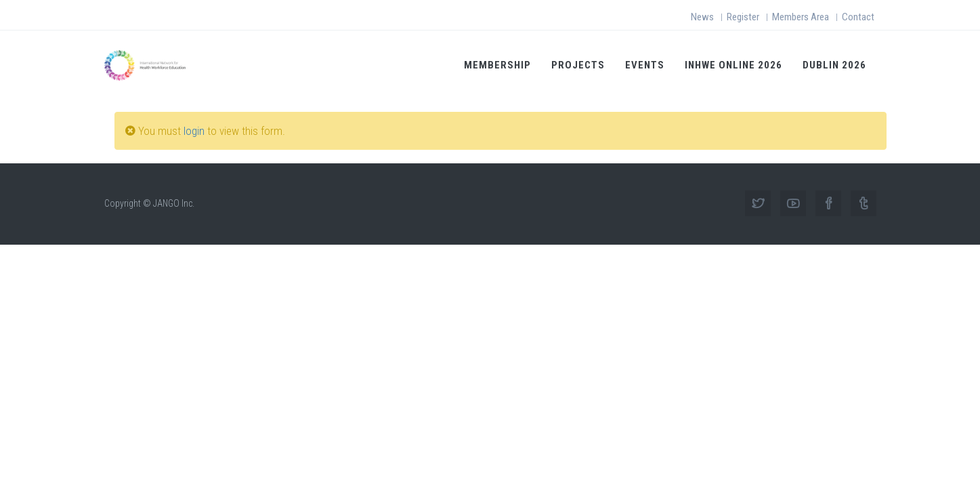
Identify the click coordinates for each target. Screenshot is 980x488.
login (194, 131)
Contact (858, 17)
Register (743, 17)
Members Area (801, 17)
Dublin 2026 (834, 65)
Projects (578, 65)
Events (645, 65)
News (702, 17)
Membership (497, 65)
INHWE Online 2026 (733, 65)
